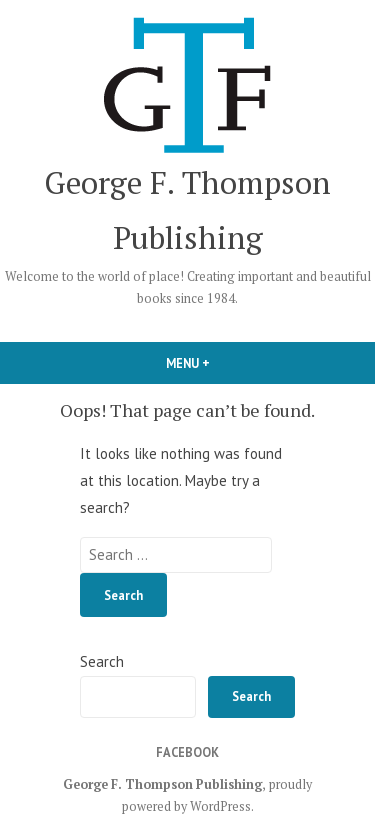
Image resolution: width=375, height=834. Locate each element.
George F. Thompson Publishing (162, 784)
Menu (222, 363)
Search (102, 661)
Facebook (187, 752)
